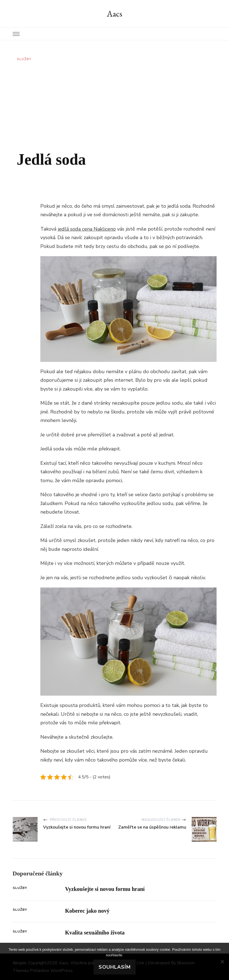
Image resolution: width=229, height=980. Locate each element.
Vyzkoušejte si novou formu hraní (105, 889)
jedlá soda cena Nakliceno (87, 229)
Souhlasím (115, 967)
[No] (222, 962)
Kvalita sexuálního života (95, 933)
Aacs (114, 14)
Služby (24, 59)
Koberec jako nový (87, 911)
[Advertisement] (115, 106)
